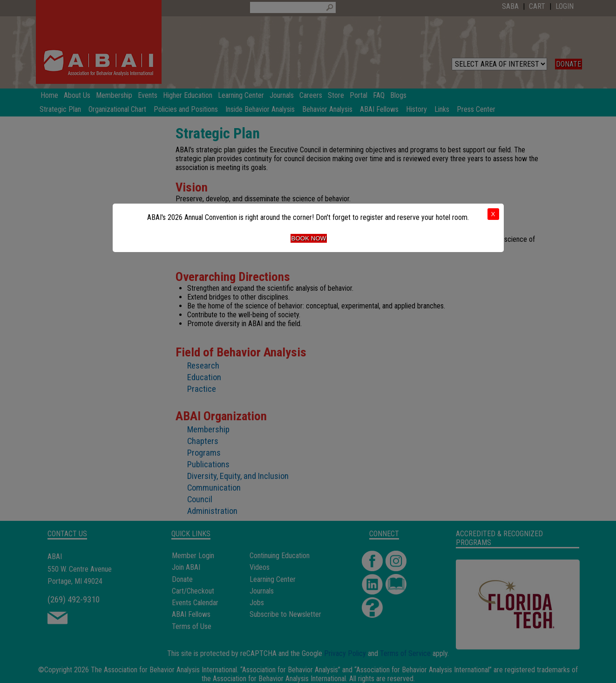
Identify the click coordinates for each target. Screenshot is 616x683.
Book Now (309, 238)
